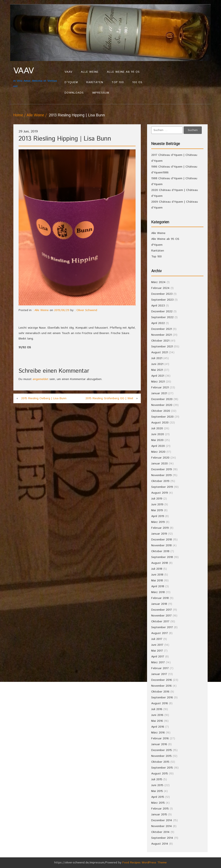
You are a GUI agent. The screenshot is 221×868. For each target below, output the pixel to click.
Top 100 (118, 82)
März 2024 (158, 282)
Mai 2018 (157, 581)
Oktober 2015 (160, 762)
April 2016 (158, 727)
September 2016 (162, 698)
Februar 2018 (160, 598)
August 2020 (160, 423)
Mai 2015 (157, 791)
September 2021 (162, 347)
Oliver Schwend (87, 310)
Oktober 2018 (160, 551)
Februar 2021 (160, 388)
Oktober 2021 (160, 341)
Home (18, 115)
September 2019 (162, 487)
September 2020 (162, 417)
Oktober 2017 (160, 621)
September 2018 (162, 557)
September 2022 (162, 317)
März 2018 (158, 592)
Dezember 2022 (162, 311)
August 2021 (160, 352)
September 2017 (162, 627)
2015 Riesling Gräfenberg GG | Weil (109, 398)
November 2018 (161, 545)
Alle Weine (90, 72)
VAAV (69, 72)
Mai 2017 (157, 651)
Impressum (101, 93)
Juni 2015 (157, 785)
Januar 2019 (159, 534)
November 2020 (162, 405)
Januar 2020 (159, 464)
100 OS (137, 82)
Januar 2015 (159, 815)
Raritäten (95, 82)
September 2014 (162, 838)
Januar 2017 (159, 674)
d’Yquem (71, 82)
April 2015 (158, 797)
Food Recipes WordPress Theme (145, 863)
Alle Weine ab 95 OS (123, 72)
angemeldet (41, 379)
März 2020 (158, 452)
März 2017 (158, 662)
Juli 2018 (157, 569)
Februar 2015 (160, 809)
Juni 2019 (157, 505)
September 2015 (162, 768)
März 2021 (158, 382)
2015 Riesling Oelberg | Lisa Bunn (44, 398)
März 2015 (158, 803)
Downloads (74, 93)
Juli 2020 (157, 428)
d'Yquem (157, 245)
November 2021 (161, 335)
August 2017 (160, 633)
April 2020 (158, 446)
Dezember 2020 (162, 399)
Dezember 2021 (162, 329)
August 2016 (160, 703)
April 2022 (158, 323)
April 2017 (158, 657)
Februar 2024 (160, 288)
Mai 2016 (157, 721)
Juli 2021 (157, 358)
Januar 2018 (159, 604)
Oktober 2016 (160, 692)
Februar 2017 (160, 668)
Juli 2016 (157, 709)
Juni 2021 (157, 364)
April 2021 (158, 376)
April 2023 (158, 306)
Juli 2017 (157, 639)
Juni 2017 (157, 645)
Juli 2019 (157, 499)
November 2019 (161, 475)
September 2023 (162, 300)
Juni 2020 (158, 434)
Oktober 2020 (161, 411)
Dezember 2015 (162, 750)
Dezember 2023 (162, 294)
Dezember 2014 (162, 820)
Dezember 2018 (162, 540)
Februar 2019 (160, 528)
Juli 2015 (157, 779)
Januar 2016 (159, 744)
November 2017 (161, 616)
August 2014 (160, 844)
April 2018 (158, 586)
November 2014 (162, 826)
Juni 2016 (157, 715)
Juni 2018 (157, 575)
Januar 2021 (159, 393)
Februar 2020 (160, 458)
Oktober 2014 (160, 832)
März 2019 (158, 522)
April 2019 (158, 516)
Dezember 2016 (162, 680)
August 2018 (160, 563)
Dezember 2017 (162, 610)
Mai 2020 (157, 440)
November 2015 (161, 756)
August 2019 (160, 493)
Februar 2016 (160, 738)
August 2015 (160, 774)
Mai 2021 (157, 370)
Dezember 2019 (162, 469)
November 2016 (161, 686)
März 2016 (158, 733)
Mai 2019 (157, 510)
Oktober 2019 (160, 481)
